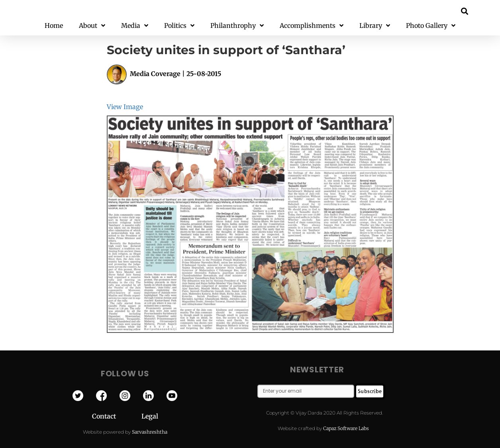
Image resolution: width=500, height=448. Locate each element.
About (92, 26)
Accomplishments (312, 26)
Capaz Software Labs (346, 428)
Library (375, 26)
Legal (150, 416)
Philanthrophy (237, 26)
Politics (179, 26)
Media (135, 26)
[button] (464, 11)
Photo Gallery (431, 26)
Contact (117, 416)
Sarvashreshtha (150, 432)
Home (54, 25)
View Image (125, 107)
